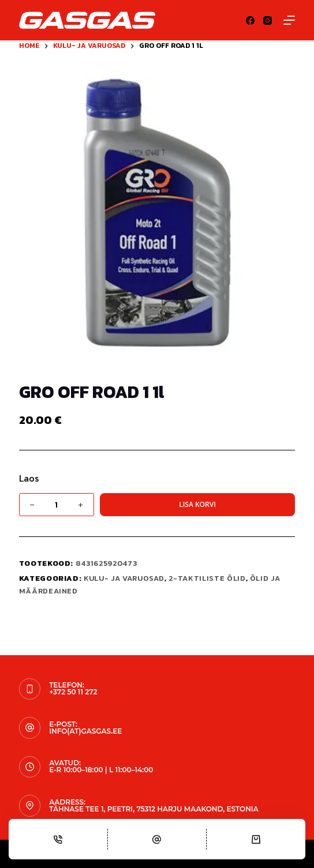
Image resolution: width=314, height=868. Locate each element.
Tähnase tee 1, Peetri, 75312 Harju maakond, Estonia (154, 809)
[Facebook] (250, 20)
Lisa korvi (197, 504)
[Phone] (58, 839)
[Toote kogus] (57, 505)
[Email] (157, 839)
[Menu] (289, 20)
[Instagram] (268, 20)
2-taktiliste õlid (207, 578)
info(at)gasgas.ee (85, 731)
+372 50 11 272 (73, 692)
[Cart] (256, 839)
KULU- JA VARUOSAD (124, 578)
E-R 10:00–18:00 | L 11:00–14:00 (101, 770)
